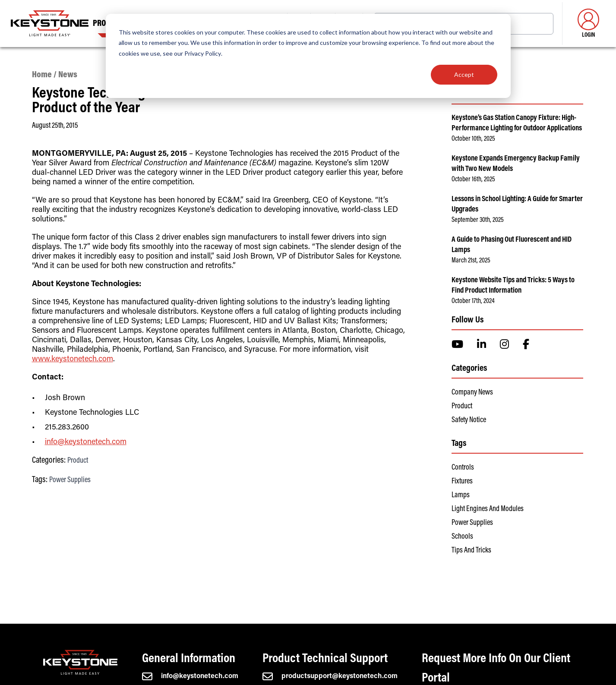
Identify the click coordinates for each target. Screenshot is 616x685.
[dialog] (308, 56)
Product (78, 461)
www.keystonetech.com (73, 360)
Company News (472, 393)
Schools (462, 537)
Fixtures (462, 482)
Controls (463, 468)
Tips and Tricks (471, 551)
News (68, 75)
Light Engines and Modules (488, 509)
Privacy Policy (203, 53)
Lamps (461, 496)
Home (42, 75)
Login (588, 24)
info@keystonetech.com (86, 442)
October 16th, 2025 (473, 180)
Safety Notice (469, 420)
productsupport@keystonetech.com (330, 676)
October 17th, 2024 (473, 301)
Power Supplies (70, 480)
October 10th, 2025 (473, 139)
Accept (464, 74)
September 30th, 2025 (478, 220)
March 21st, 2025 (471, 261)
